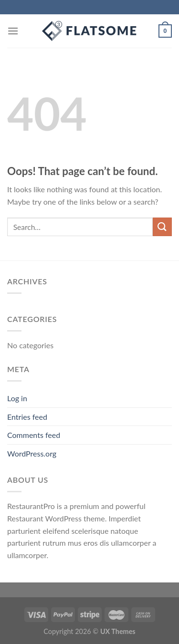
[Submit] (162, 227)
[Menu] (13, 31)
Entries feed (27, 417)
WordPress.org (32, 453)
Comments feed (34, 435)
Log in (17, 398)
